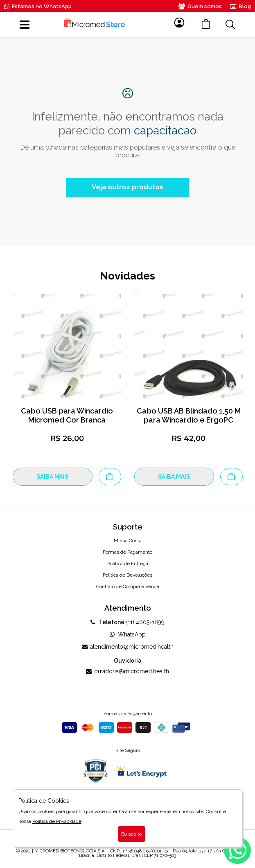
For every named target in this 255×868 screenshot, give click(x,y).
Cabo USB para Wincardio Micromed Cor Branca (67, 415)
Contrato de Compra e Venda (128, 586)
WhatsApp (128, 634)
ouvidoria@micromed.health (127, 671)
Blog (240, 6)
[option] (67, 390)
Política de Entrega (128, 564)
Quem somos (200, 6)
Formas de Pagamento (127, 552)
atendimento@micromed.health (128, 647)
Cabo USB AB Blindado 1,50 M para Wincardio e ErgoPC (189, 415)
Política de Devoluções (127, 575)
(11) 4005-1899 (127, 622)
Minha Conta (128, 541)
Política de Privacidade (57, 821)
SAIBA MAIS (52, 477)
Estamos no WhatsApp (38, 6)
